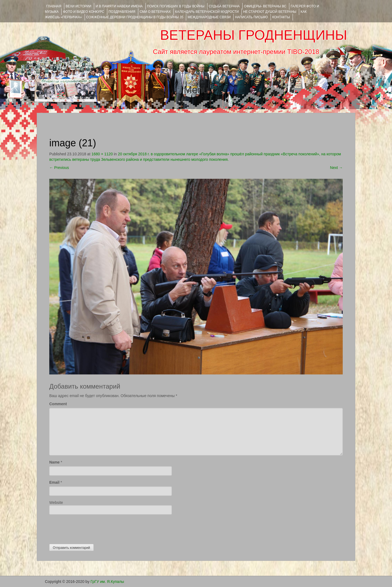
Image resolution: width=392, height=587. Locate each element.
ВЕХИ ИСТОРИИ (78, 6)
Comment (58, 404)
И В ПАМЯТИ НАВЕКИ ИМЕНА (119, 6)
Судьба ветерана (224, 6)
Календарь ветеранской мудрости (207, 12)
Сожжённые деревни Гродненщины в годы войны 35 (135, 17)
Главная (54, 6)
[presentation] (91, 528)
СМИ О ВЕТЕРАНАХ (155, 12)
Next (336, 168)
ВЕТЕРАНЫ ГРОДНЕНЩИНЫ (254, 35)
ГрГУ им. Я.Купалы (107, 582)
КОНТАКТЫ (281, 17)
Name (54, 462)
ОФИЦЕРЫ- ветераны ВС (265, 6)
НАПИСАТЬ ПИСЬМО (251, 17)
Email (54, 482)
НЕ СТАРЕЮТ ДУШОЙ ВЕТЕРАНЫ (270, 12)
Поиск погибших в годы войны (176, 6)
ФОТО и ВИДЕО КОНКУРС (83, 12)
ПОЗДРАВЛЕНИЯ (122, 12)
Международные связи (209, 17)
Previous (59, 168)
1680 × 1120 (102, 154)
